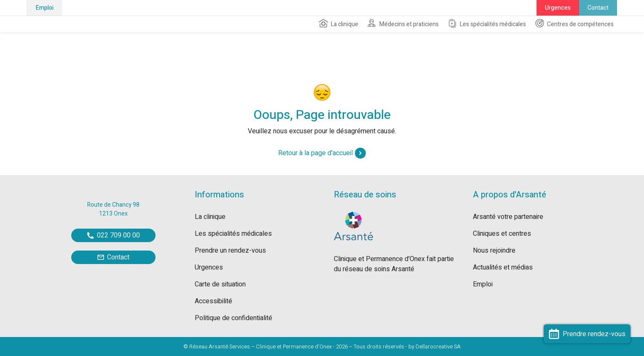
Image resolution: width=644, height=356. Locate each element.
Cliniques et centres (502, 234)
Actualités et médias (503, 267)
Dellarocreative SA (438, 347)
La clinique (338, 24)
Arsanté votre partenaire (508, 217)
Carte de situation (220, 284)
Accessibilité (213, 301)
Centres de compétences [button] (574, 24)
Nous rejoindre (494, 251)
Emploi (45, 8)
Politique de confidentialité (233, 318)
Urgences (558, 8)
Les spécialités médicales (487, 24)
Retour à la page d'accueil (322, 153)
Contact (598, 8)
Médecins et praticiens (403, 24)
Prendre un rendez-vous (230, 251)
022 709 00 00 (114, 235)
